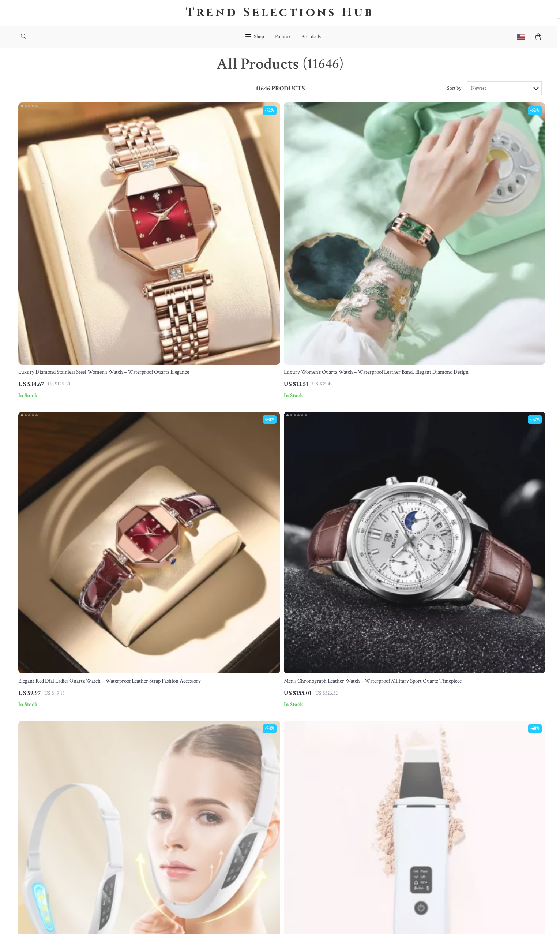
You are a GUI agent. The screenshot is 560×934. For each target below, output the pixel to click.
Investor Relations (196, 830)
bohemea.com (429, 745)
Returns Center (269, 781)
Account (337, 781)
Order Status (266, 806)
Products (338, 757)
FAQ (257, 769)
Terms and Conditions (353, 806)
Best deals (311, 37)
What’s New (341, 769)
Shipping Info (267, 757)
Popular (283, 37)
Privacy (245, 920)
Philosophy (187, 866)
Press (181, 793)
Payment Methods (272, 793)
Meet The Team (193, 769)
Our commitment (433, 787)
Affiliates (185, 818)
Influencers (188, 806)
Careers (184, 781)
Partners (185, 842)
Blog (180, 745)
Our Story (186, 757)
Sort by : (455, 100)
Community (188, 878)
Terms (231, 920)
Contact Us (264, 745)
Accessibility (267, 920)
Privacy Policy (344, 793)
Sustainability (191, 854)
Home (335, 745)
